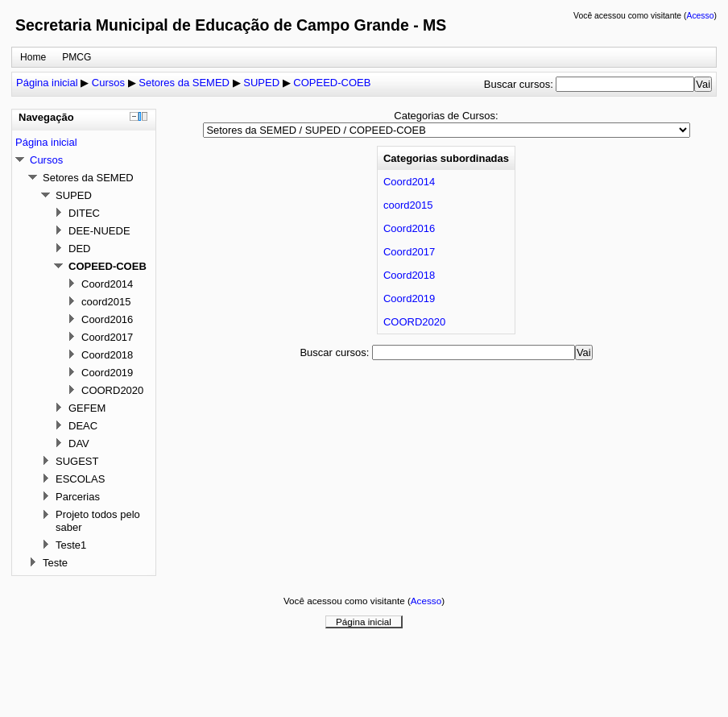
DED (79, 249)
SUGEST (77, 461)
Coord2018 (409, 275)
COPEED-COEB (332, 83)
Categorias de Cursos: (446, 116)
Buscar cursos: (520, 84)
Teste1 (71, 545)
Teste (55, 563)
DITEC (84, 213)
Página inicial (47, 83)
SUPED (261, 83)
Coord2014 (409, 182)
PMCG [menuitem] (77, 57)
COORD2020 (414, 322)
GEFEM (87, 408)
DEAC (83, 426)
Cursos (108, 83)
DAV (79, 443)
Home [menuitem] (33, 57)
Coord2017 (409, 252)
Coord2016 (409, 228)
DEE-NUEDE (99, 231)
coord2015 (408, 205)
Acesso (700, 16)
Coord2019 (409, 298)
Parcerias (78, 497)
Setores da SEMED (184, 83)
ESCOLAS (80, 479)
